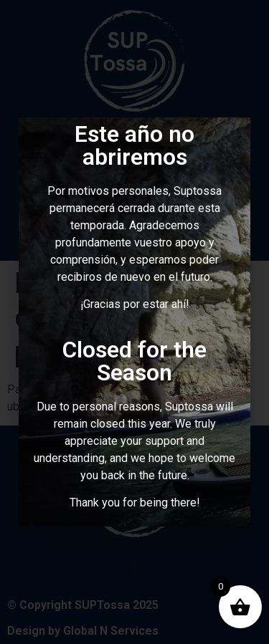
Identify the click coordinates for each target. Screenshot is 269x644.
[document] (134, 322)
